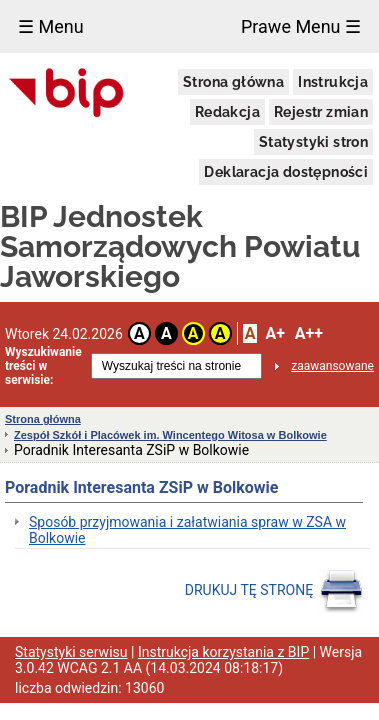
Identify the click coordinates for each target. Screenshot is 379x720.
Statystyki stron (313, 142)
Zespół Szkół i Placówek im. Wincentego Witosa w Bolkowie (170, 435)
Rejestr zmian (321, 112)
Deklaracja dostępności (286, 172)
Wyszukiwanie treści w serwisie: (43, 366)
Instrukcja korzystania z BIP (223, 652)
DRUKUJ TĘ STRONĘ (274, 591)
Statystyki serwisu (71, 652)
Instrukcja (333, 82)
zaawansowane (332, 366)
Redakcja (227, 112)
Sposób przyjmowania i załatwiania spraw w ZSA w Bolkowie (187, 530)
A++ (309, 333)
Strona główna (233, 82)
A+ (274, 333)
